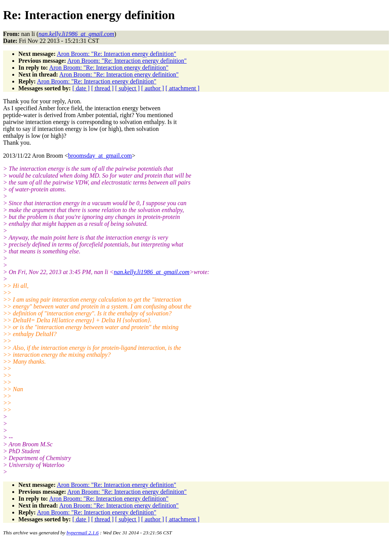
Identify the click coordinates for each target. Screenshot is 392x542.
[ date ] (81, 88)
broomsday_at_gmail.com (100, 156)
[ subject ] (127, 88)
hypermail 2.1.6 (83, 533)
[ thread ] (102, 88)
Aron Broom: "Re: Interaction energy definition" (116, 54)
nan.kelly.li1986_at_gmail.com (152, 272)
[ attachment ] (182, 88)
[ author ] (153, 88)
